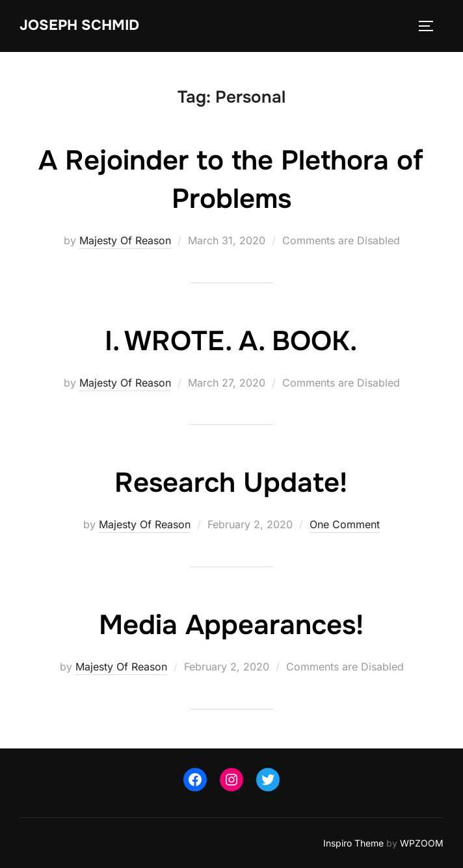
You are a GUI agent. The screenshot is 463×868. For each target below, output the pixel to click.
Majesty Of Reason (125, 240)
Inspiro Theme (353, 843)
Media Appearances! (231, 625)
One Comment (345, 524)
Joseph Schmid (79, 25)
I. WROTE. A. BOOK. (231, 341)
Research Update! (231, 483)
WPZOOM (422, 843)
